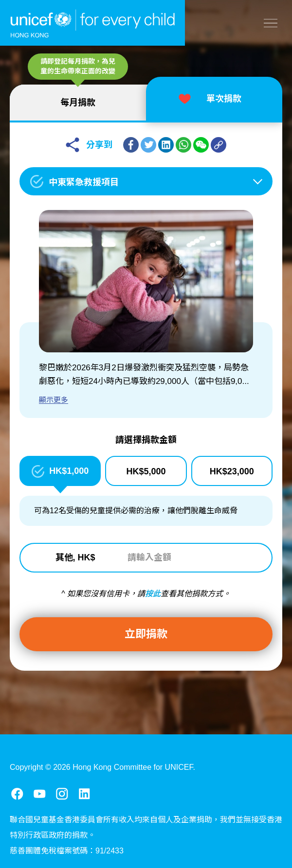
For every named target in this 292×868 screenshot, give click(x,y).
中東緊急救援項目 (84, 182)
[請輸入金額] (180, 558)
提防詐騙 (128, 848)
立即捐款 (146, 634)
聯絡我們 (25, 848)
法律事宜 (76, 848)
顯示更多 (54, 400)
